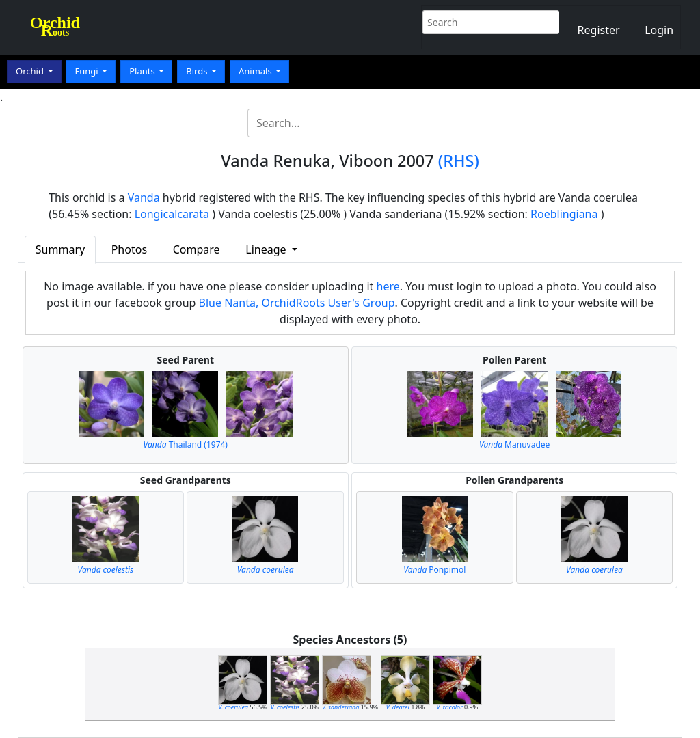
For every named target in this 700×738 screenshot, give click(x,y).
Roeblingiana (564, 214)
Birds (198, 71)
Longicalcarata (172, 214)
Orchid (31, 71)
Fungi (87, 71)
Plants (143, 71)
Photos (129, 249)
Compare (197, 249)
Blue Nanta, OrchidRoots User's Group (297, 303)
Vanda (144, 197)
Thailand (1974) (186, 445)
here (388, 286)
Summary (60, 249)
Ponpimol (434, 570)
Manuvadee (514, 445)
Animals (256, 71)
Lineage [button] (267, 249)
